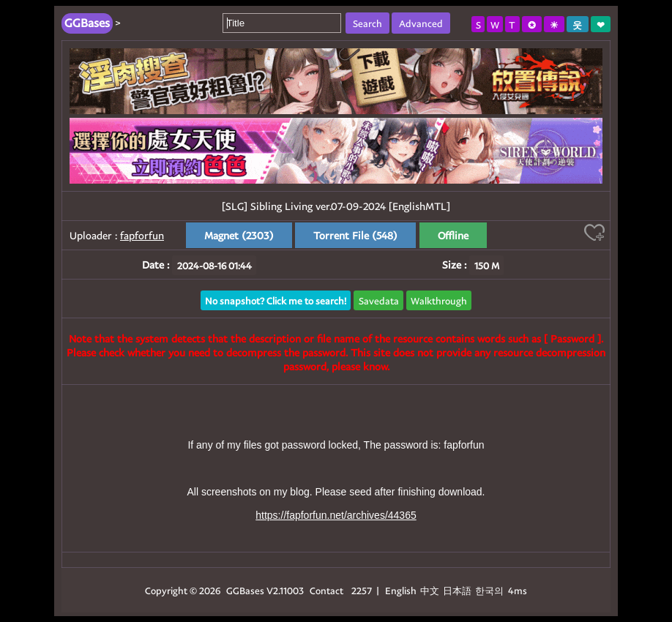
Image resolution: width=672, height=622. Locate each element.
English (401, 590)
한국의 (490, 590)
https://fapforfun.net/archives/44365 (336, 515)
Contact (326, 590)
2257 (362, 590)
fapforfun (142, 235)
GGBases (245, 590)
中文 (430, 590)
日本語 (457, 590)
